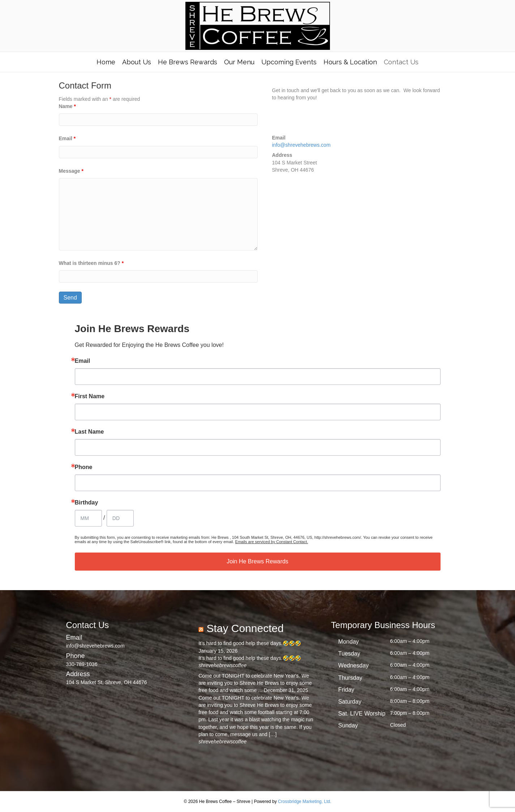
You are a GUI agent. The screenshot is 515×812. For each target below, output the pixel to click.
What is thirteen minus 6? (91, 263)
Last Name (89, 432)
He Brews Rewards (188, 62)
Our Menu (239, 62)
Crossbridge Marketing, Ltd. (304, 802)
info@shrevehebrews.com (301, 145)
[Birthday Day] (120, 518)
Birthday (87, 503)
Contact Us (401, 62)
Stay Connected (245, 628)
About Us (137, 62)
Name (67, 106)
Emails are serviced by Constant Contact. (272, 542)
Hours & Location (350, 62)
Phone (84, 467)
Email (67, 138)
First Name (90, 396)
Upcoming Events (289, 62)
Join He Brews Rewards (257, 561)
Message (71, 171)
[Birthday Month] (88, 518)
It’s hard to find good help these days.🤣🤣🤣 (250, 643)
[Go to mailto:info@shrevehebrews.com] (125, 641)
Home (106, 62)
